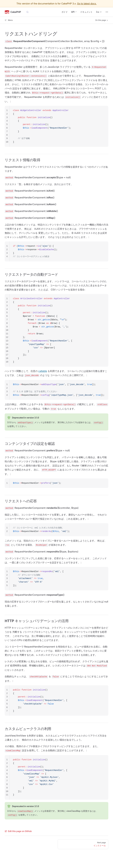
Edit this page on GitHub (18, 831)
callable (43, 371)
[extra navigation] (107, 12)
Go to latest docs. (87, 4)
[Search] (27, 12)
